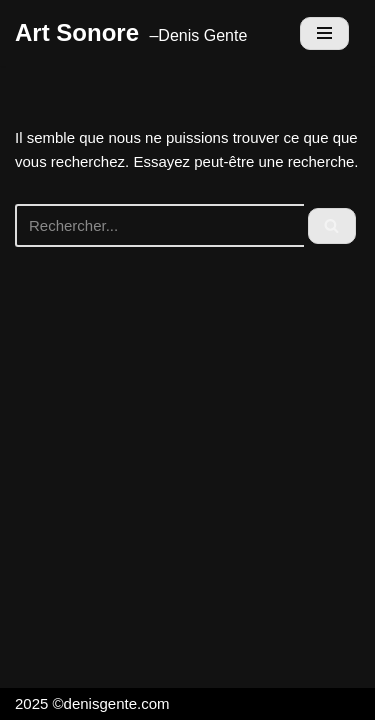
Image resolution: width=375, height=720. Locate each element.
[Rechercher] (159, 225)
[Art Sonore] (131, 33)
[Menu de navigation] (324, 33)
